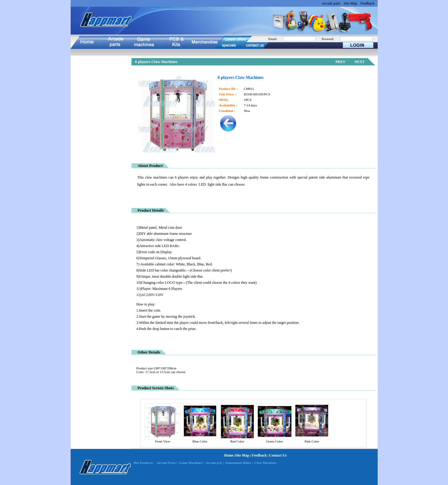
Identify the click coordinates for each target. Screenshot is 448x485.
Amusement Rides (238, 463)
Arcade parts (331, 3)
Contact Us (278, 455)
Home (229, 455)
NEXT (359, 62)
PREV (341, 62)
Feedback (368, 3)
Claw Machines (265, 463)
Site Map (350, 3)
